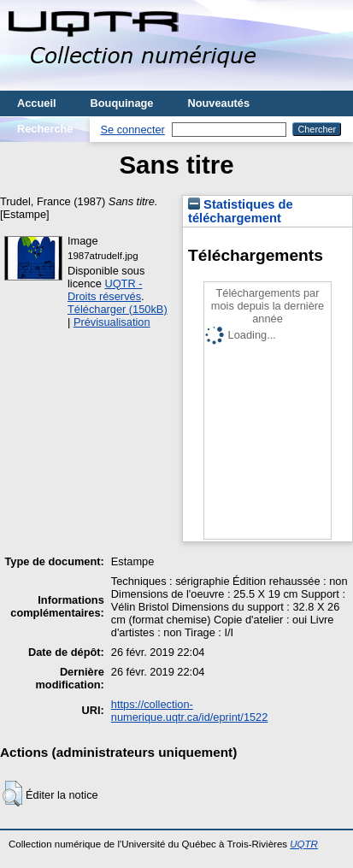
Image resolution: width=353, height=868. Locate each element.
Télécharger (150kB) (118, 309)
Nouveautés (218, 103)
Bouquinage (122, 103)
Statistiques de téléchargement (241, 211)
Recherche (45, 129)
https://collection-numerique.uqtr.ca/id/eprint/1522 (190, 711)
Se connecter (132, 130)
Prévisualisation (112, 322)
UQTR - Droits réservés (105, 290)
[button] (12, 794)
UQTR (304, 844)
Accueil (37, 103)
